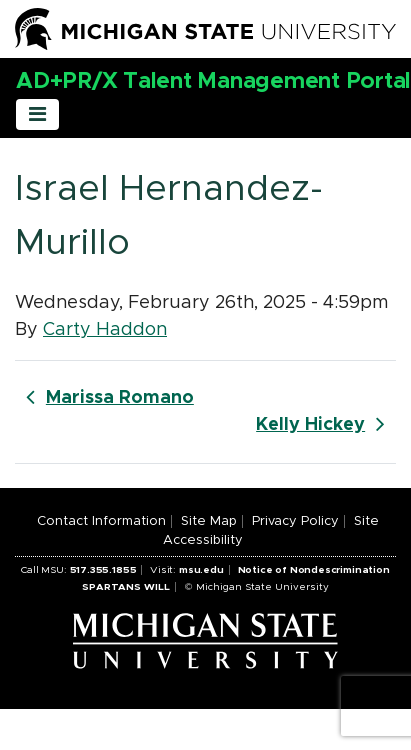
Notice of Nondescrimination (314, 570)
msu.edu (201, 570)
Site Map (209, 521)
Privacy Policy (295, 521)
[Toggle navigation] (37, 114)
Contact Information (101, 521)
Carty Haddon (105, 330)
